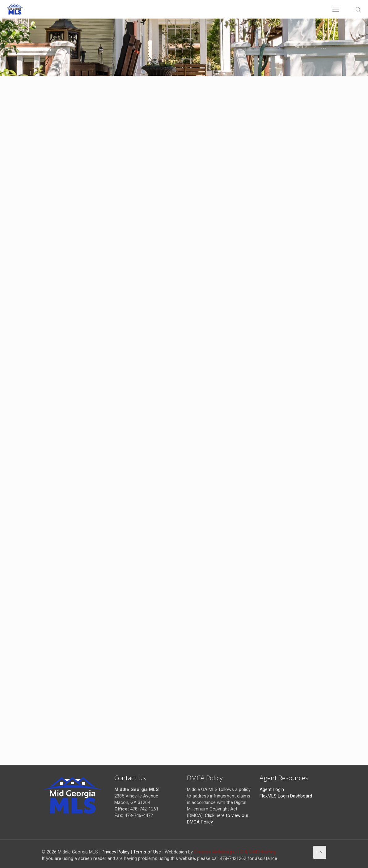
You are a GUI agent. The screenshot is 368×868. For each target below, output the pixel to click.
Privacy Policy (116, 852)
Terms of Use (147, 852)
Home (301, 47)
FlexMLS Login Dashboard (286, 796)
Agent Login (272, 789)
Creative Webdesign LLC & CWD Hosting (235, 852)
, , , (324, 47)
